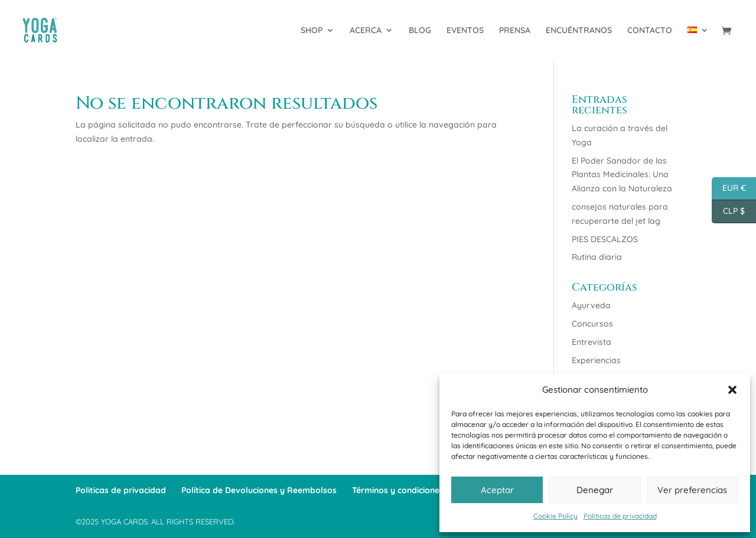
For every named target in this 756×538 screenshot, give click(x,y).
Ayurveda (591, 305)
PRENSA (515, 31)
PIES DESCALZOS (605, 239)
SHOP (312, 31)
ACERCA (366, 31)
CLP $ (728, 212)
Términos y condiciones (398, 490)
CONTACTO (650, 31)
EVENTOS (465, 31)
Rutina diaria (597, 257)
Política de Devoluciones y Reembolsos (259, 490)
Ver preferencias (692, 490)
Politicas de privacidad (620, 516)
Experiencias (596, 360)
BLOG (420, 31)
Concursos (592, 324)
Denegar (595, 490)
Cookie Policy (555, 516)
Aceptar (497, 490)
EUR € (729, 189)
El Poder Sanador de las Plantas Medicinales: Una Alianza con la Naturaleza (622, 175)
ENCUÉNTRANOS (579, 31)
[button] (732, 390)
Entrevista (592, 342)
